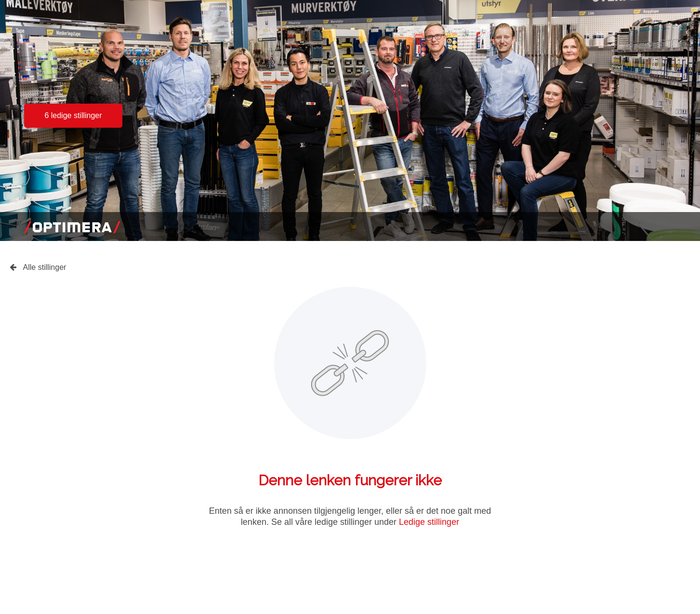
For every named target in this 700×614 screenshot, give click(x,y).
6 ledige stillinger (73, 115)
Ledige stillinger (429, 522)
